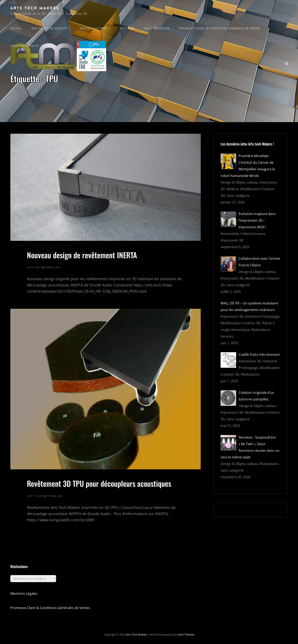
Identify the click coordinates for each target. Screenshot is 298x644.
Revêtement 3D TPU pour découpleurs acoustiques (99, 483)
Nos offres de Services (52, 28)
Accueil (16, 28)
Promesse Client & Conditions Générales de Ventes (220, 28)
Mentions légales (25, 46)
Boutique (127, 28)
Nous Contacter (157, 28)
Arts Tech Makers (35, 8)
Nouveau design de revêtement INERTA (82, 255)
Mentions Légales (24, 594)
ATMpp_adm (53, 267)
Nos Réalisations (96, 28)
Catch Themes (185, 634)
